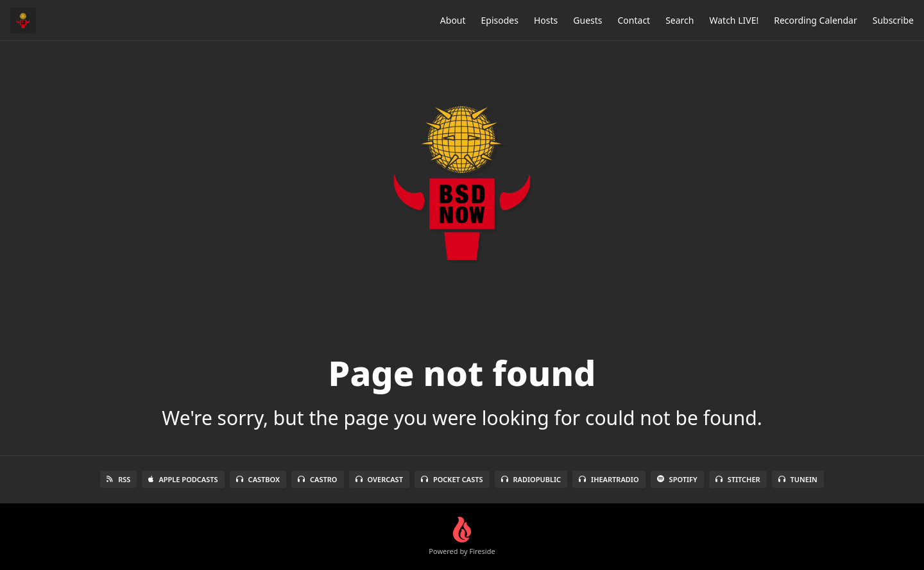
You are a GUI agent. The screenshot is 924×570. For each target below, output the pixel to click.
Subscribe (893, 20)
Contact (634, 20)
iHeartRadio (609, 479)
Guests (587, 20)
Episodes (500, 20)
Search (680, 20)
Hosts (546, 20)
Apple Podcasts (183, 479)
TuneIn (798, 479)
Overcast (379, 479)
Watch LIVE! (734, 20)
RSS (118, 479)
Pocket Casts (452, 479)
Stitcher (738, 479)
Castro (317, 479)
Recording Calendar (816, 20)
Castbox (258, 479)
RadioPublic (531, 479)
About (453, 20)
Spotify (677, 479)
